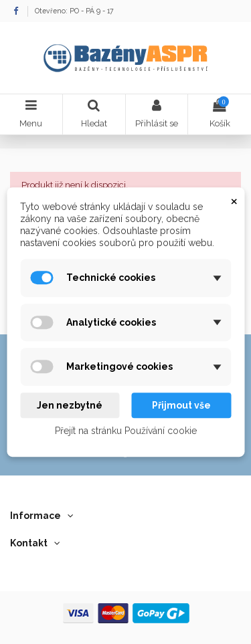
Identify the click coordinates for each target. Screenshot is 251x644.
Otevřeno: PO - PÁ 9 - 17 (74, 11)
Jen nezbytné (70, 405)
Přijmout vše (181, 405)
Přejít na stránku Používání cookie (126, 431)
